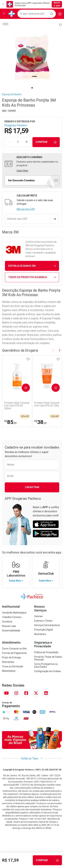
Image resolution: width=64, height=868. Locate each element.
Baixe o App (57, 4)
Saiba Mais (22, 171)
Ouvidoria (7, 622)
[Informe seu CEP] (28, 219)
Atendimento (11, 642)
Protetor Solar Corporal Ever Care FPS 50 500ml (17, 406)
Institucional (11, 607)
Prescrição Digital (43, 630)
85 (10, 422)
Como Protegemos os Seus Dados (46, 665)
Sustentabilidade (11, 631)
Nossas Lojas (9, 626)
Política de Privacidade (46, 652)
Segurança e (48, 644)
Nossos (48, 608)
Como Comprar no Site (14, 649)
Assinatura (40, 634)
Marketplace (9, 671)
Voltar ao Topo (32, 758)
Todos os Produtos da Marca (32, 277)
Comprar (46, 142)
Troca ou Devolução (13, 666)
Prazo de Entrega (11, 657)
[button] (32, 57)
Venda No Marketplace (14, 613)
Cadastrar (32, 487)
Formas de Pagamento (14, 653)
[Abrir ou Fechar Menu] (4, 14)
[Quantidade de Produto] (18, 142)
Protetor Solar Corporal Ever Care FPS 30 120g (47, 404)
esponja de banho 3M (32, 266)
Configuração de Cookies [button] (48, 671)
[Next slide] (59, 350)
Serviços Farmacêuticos (47, 625)
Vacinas (38, 616)
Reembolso (8, 662)
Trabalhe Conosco (12, 617)
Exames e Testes (43, 621)
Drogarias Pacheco (16, 125)
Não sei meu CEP (26, 209)
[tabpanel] (32, 57)
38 (40, 422)
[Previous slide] (53, 350)
